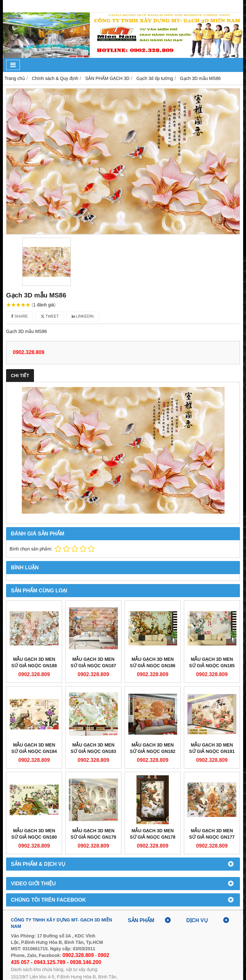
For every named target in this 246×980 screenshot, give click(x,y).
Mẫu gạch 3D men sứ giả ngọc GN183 (93, 748)
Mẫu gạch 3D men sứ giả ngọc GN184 (34, 748)
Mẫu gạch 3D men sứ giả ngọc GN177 (212, 834)
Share (20, 316)
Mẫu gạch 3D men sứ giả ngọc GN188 (34, 662)
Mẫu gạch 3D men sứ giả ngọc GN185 (212, 662)
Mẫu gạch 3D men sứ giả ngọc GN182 (152, 748)
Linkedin (83, 316)
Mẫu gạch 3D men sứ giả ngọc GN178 (152, 834)
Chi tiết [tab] (20, 375)
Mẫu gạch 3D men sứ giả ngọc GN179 (93, 834)
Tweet (50, 316)
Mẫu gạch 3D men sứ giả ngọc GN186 (152, 662)
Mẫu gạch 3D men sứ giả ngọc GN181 (212, 748)
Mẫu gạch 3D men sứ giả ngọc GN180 (34, 834)
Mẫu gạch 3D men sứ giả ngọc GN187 (93, 662)
